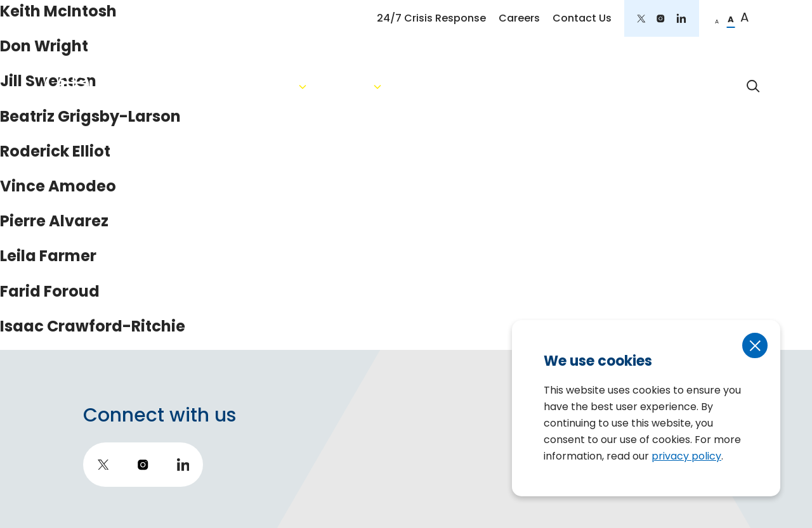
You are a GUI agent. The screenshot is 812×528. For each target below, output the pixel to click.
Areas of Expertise (518, 86)
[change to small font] (717, 18)
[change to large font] (745, 18)
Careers (519, 18)
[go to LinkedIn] (681, 18)
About (331, 86)
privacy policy (686, 456)
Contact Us (582, 18)
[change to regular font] (731, 18)
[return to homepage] (149, 86)
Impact (693, 86)
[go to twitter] (641, 18)
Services (413, 86)
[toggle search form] (754, 86)
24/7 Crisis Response (431, 18)
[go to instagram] (661, 18)
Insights (622, 86)
